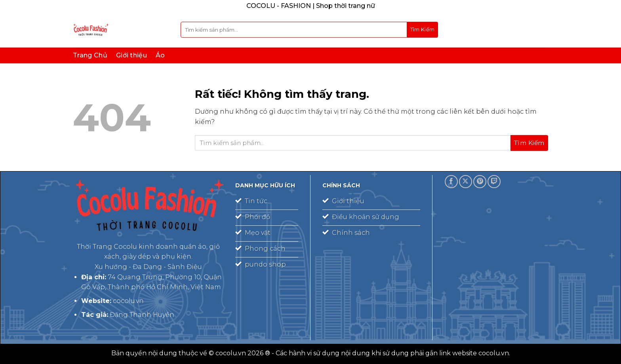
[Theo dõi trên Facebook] (451, 182)
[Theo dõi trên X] (466, 182)
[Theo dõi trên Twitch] (494, 182)
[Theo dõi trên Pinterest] (480, 182)
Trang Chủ (90, 55)
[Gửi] (423, 30)
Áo (160, 55)
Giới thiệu (131, 55)
